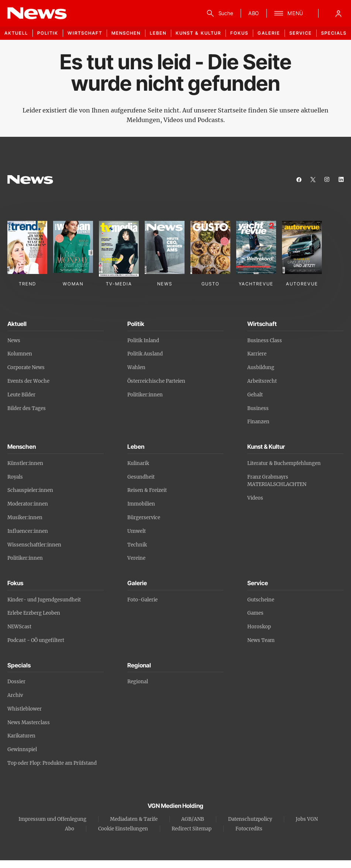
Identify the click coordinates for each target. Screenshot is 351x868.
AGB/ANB (193, 819)
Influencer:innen (28, 531)
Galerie (269, 33)
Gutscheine (261, 600)
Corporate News (26, 367)
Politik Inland (143, 341)
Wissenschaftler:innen (34, 545)
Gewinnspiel (22, 749)
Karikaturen (21, 736)
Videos (255, 498)
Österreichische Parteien (156, 381)
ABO (254, 13)
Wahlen (136, 367)
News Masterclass (29, 723)
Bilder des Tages (27, 408)
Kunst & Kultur (198, 33)
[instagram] (327, 180)
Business (258, 408)
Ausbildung (261, 367)
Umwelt (137, 531)
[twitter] (313, 180)
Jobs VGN (307, 819)
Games (255, 613)
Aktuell (16, 33)
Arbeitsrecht (262, 381)
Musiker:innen (25, 518)
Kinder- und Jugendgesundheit (44, 600)
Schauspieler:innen (30, 490)
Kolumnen (20, 354)
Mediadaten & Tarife (134, 819)
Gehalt (255, 395)
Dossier (16, 682)
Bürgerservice (144, 518)
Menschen (126, 33)
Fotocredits (249, 829)
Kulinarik (138, 463)
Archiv (15, 695)
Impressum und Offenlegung (52, 819)
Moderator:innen (28, 504)
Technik (137, 545)
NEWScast (19, 627)
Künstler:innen (25, 463)
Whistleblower (25, 709)
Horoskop (259, 627)
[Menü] (289, 13)
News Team (261, 640)
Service (301, 33)
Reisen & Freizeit (147, 490)
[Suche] (219, 13)
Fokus (239, 33)
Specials (334, 33)
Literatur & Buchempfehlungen (284, 463)
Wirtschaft (85, 33)
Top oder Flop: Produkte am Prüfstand (52, 763)
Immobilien (141, 504)
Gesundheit (141, 477)
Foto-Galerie (142, 600)
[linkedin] (341, 180)
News (14, 341)
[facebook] (299, 180)
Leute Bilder (21, 395)
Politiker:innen (145, 395)
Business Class (265, 341)
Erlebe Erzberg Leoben (34, 613)
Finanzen (258, 422)
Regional (138, 682)
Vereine (136, 558)
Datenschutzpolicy (250, 819)
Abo (70, 829)
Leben (158, 33)
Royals (15, 477)
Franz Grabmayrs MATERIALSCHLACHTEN (277, 481)
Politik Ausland (145, 354)
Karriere (257, 354)
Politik (48, 33)
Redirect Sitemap (192, 829)
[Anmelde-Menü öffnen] (338, 13)
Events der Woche (28, 381)
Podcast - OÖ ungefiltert (36, 640)
